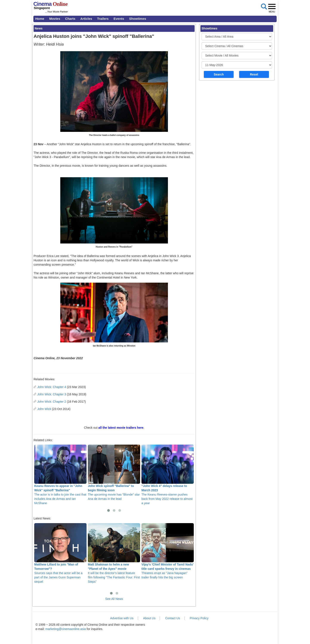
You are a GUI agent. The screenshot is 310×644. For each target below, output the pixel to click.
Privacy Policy (199, 618)
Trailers (103, 19)
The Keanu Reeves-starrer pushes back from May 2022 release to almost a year (168, 475)
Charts (70, 19)
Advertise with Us (122, 618)
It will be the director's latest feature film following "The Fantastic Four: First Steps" (114, 553)
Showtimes (138, 19)
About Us (149, 618)
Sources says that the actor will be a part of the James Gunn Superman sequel (60, 553)
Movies (55, 19)
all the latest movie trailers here (121, 428)
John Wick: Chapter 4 (52, 387)
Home (40, 19)
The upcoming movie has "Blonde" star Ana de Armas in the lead (114, 473)
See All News (114, 599)
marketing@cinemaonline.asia (66, 629)
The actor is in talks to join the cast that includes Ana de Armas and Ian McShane (60, 475)
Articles (86, 19)
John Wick (44, 409)
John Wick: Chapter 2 (52, 402)
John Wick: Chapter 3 (52, 394)
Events (119, 19)
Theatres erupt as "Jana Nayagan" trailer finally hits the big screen (168, 551)
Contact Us (173, 618)
